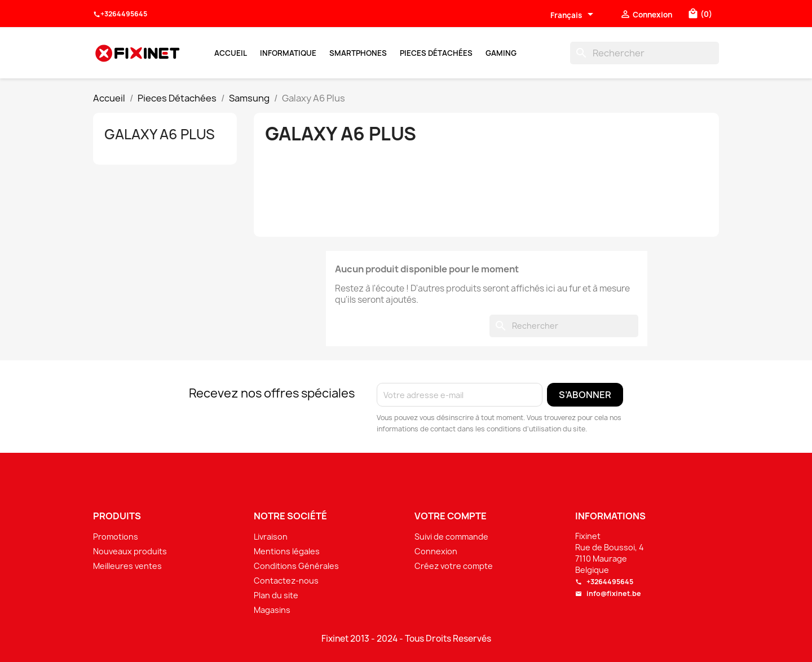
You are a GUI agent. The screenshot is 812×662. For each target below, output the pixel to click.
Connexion (436, 551)
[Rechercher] (645, 53)
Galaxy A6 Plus (160, 134)
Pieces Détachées (436, 53)
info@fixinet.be (608, 593)
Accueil (231, 53)
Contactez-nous (286, 581)
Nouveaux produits (130, 551)
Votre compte (451, 516)
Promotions (116, 537)
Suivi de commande (451, 537)
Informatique (288, 53)
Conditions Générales (296, 566)
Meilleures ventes (127, 566)
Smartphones (358, 53)
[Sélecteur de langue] (574, 15)
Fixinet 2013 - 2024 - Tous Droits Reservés (406, 639)
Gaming (501, 53)
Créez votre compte (454, 566)
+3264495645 (120, 14)
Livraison (271, 537)
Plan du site (276, 595)
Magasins (272, 610)
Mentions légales (287, 551)
